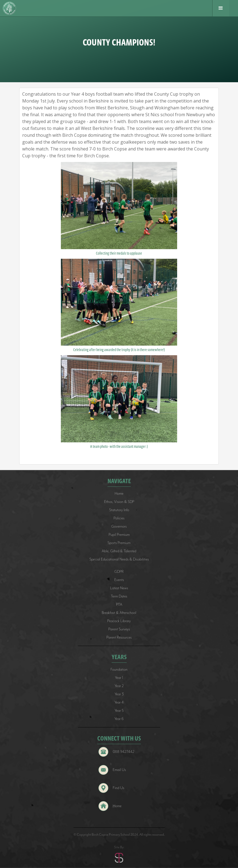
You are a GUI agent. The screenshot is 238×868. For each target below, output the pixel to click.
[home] (12, 8)
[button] (221, 8)
